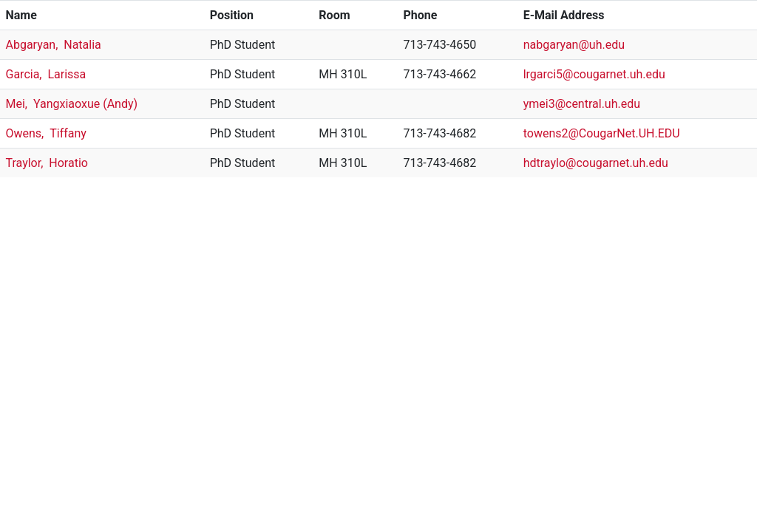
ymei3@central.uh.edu (582, 104)
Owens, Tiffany (46, 133)
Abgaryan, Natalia (54, 45)
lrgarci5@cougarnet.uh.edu (594, 74)
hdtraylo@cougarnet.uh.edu (596, 163)
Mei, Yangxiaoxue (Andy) (72, 104)
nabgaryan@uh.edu (574, 45)
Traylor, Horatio (47, 163)
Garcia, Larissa (46, 74)
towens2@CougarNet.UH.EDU (602, 133)
